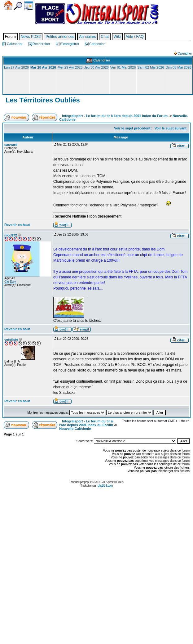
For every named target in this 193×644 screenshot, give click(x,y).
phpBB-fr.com (105, 486)
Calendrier (29, 6)
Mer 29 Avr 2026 (70, 67)
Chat (105, 37)
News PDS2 (31, 37)
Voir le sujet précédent (132, 128)
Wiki (117, 37)
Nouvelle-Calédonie (75, 429)
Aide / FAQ (135, 37)
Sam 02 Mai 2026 (151, 67)
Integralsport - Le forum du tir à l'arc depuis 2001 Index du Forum (115, 116)
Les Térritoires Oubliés (42, 100)
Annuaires (87, 37)
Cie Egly (10, 282)
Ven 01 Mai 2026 (123, 67)
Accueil (8, 5)
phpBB (88, 482)
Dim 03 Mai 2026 (179, 67)
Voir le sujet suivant (171, 128)
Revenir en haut (17, 225)
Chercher (18, 6)
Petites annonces (60, 37)
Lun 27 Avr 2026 (16, 67)
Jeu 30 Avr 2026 (96, 67)
